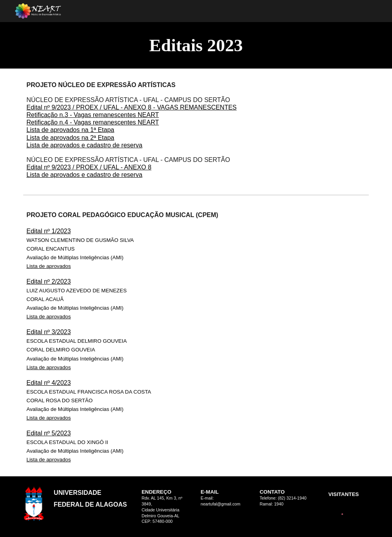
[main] (196, 45)
